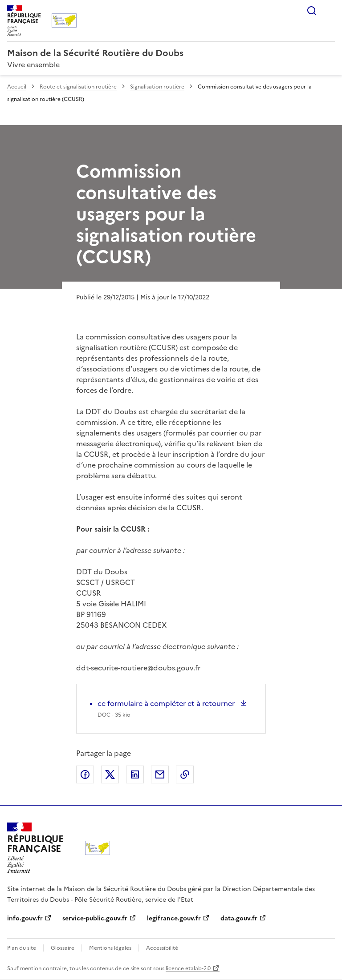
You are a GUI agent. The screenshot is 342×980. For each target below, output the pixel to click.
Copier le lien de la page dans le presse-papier (185, 774)
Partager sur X (110, 774)
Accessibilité (162, 948)
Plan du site (22, 948)
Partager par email (160, 774)
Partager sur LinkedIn (135, 774)
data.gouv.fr (239, 918)
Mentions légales (110, 948)
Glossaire (63, 948)
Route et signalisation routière (78, 87)
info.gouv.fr (25, 918)
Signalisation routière (157, 87)
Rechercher (312, 11)
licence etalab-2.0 (188, 968)
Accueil (17, 87)
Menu (330, 11)
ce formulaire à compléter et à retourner (167, 703)
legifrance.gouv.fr (174, 918)
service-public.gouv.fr (95, 918)
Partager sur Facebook (85, 774)
